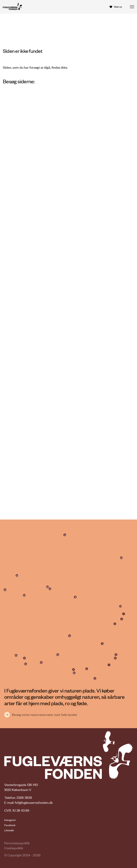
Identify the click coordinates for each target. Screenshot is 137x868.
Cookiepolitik (14, 848)
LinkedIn (9, 830)
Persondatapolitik (17, 843)
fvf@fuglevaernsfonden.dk (34, 802)
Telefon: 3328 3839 (18, 797)
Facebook (10, 825)
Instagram (10, 820)
